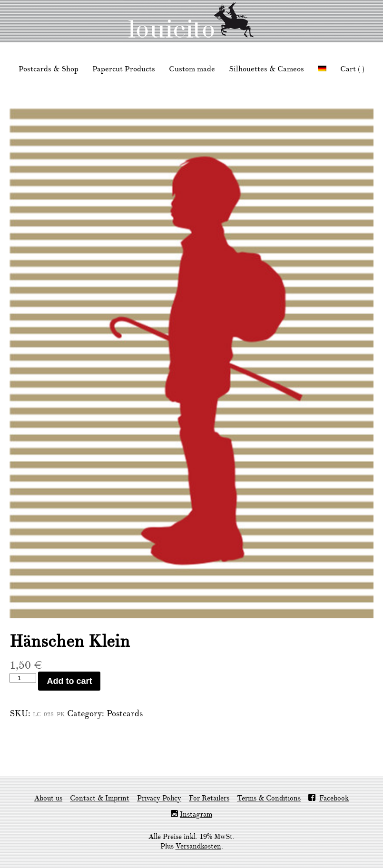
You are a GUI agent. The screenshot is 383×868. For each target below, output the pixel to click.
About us (48, 798)
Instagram (196, 814)
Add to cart (69, 681)
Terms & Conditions (269, 798)
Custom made (192, 69)
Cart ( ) (352, 69)
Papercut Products (124, 69)
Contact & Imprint (100, 798)
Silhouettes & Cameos (266, 69)
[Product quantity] (23, 678)
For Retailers (209, 798)
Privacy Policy (159, 798)
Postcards (125, 714)
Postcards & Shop (49, 69)
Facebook (334, 798)
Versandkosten (198, 846)
